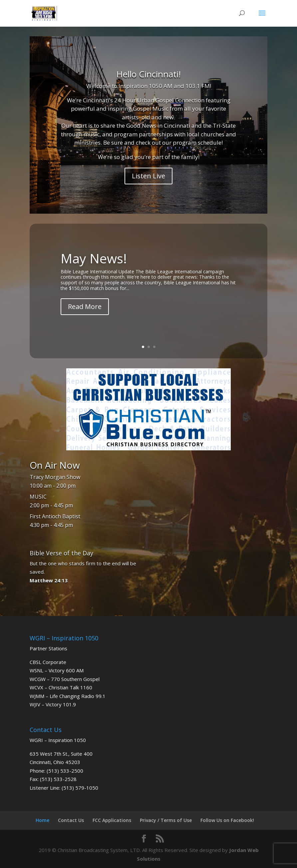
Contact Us (71, 820)
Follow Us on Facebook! (227, 820)
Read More (85, 306)
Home (42, 820)
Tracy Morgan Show (55, 477)
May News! (94, 258)
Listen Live (148, 176)
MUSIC (38, 497)
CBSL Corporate (48, 662)
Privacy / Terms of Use (166, 820)
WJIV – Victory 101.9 (53, 704)
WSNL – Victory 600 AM (57, 670)
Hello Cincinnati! (148, 74)
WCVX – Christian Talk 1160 (61, 687)
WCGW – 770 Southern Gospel (65, 679)
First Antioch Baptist (55, 516)
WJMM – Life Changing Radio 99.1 (68, 696)
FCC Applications (112, 820)
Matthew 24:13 (49, 580)
